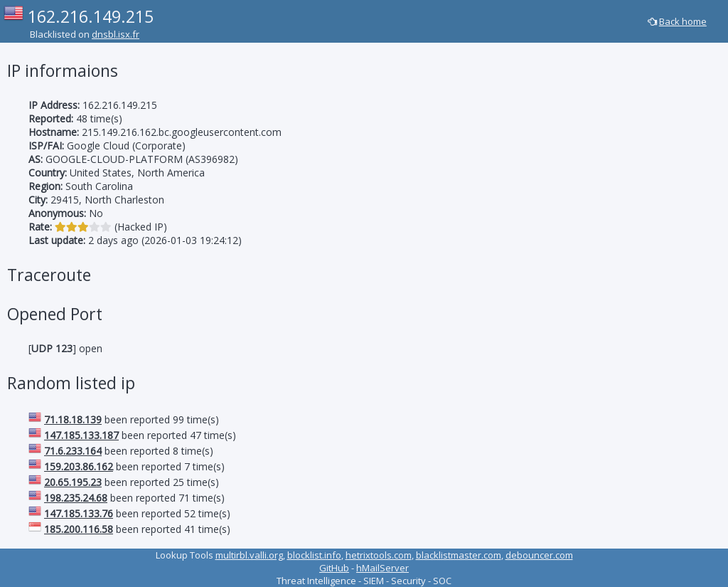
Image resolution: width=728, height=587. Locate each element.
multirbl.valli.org (249, 555)
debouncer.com (539, 555)
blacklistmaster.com (459, 555)
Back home (683, 21)
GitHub (334, 568)
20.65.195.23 (73, 482)
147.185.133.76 (79, 513)
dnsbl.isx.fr (116, 34)
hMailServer (382, 568)
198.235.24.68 (76, 498)
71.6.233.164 (73, 451)
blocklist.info (314, 555)
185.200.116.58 (79, 529)
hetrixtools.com (379, 555)
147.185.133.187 (81, 435)
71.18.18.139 (73, 419)
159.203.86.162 (79, 466)
